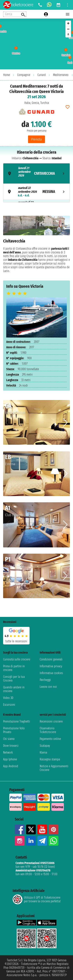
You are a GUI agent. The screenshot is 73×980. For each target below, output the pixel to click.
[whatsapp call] (49, 5)
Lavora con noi (48, 687)
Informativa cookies (51, 673)
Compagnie (24, 75)
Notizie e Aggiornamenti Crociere (54, 768)
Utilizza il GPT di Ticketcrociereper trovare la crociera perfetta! (37, 899)
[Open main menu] (68, 14)
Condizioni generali (51, 659)
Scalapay (45, 746)
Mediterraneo (61, 75)
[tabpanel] (36, 245)
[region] (36, 44)
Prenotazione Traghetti (17, 721)
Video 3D (8, 698)
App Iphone (10, 759)
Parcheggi (45, 680)
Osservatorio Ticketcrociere (48, 730)
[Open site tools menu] (68, 5)
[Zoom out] (68, 29)
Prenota (36, 139)
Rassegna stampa (50, 759)
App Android (11, 766)
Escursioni (9, 705)
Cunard (42, 75)
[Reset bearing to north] (68, 35)
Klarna (43, 752)
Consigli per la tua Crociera (14, 679)
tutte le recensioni (16, 641)
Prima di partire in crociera (14, 668)
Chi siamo (9, 739)
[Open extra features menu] (15, 14)
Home (7, 75)
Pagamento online (50, 739)
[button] (65, 423)
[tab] (36, 173)
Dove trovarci (11, 746)
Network (8, 752)
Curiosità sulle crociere (17, 659)
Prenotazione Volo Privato (14, 730)
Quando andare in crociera (14, 689)
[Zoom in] (68, 23)
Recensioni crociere (51, 721)
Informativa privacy (51, 666)
